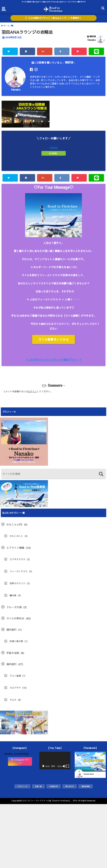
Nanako (92, 40)
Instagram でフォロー (20, 761)
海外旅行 (12, 664)
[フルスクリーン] (68, 766)
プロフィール (22, 786)
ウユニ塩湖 (15, 676)
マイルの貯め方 (15, 618)
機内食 (13, 595)
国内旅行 (12, 630)
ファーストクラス (19, 571)
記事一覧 (38, 786)
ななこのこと (16, 536)
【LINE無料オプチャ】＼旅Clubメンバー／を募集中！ (53, 18)
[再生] (44, 766)
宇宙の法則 (13, 653)
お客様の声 (54, 786)
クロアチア (15, 688)
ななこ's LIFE (14, 524)
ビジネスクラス (17, 559)
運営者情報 (86, 786)
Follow (54, 147)
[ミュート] (64, 766)
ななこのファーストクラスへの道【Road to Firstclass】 (47, 801)
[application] (55, 760)
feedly (53, 153)
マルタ (13, 700)
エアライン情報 (15, 548)
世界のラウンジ (17, 583)
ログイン (32, 391)
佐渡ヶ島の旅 (16, 641)
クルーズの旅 (14, 607)
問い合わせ (70, 786)
